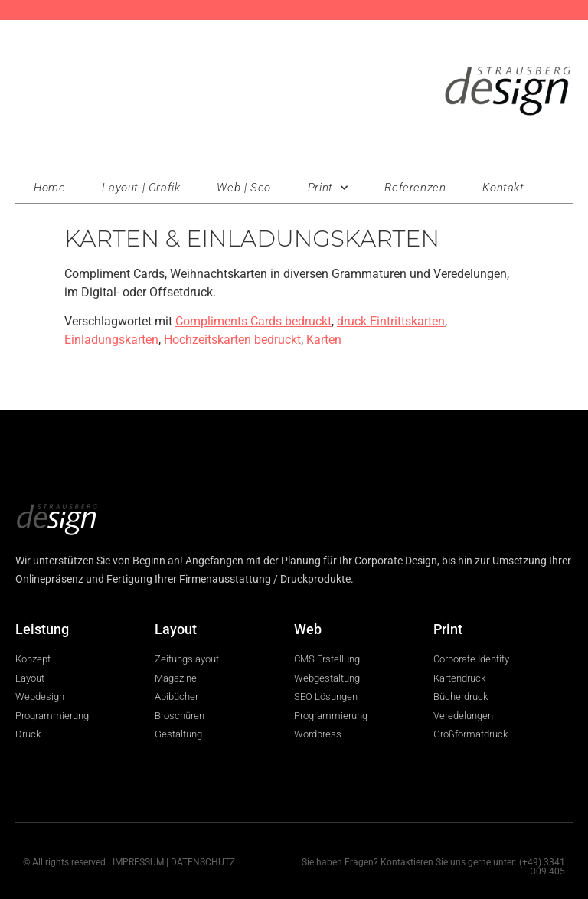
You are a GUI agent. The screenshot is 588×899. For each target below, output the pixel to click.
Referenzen (415, 188)
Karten (324, 340)
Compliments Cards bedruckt (253, 321)
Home (49, 188)
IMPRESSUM (138, 862)
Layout (176, 629)
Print (328, 188)
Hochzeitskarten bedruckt (232, 340)
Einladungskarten (111, 340)
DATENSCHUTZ (203, 862)
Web (308, 629)
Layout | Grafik (141, 188)
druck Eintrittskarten (391, 321)
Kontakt (503, 188)
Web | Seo (243, 188)
